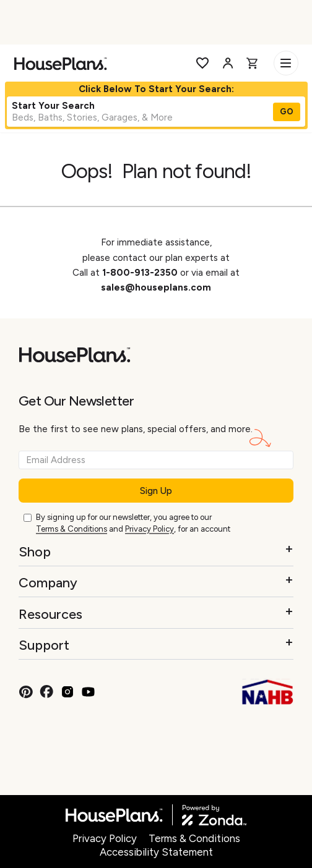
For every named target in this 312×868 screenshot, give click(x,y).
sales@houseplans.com (156, 287)
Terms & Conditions (71, 529)
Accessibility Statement (156, 852)
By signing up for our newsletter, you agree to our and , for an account (133, 524)
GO (287, 112)
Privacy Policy (149, 529)
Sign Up (156, 491)
